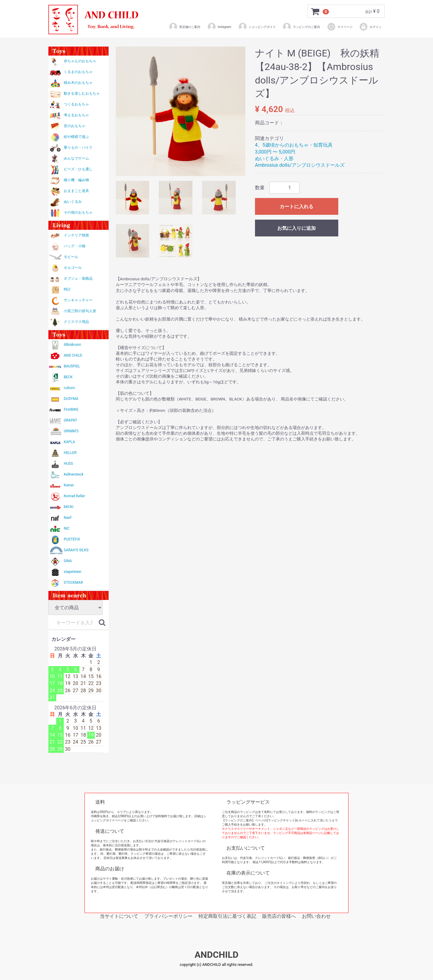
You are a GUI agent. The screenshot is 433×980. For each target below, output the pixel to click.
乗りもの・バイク (78, 148)
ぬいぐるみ (73, 202)
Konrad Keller (74, 496)
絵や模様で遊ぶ (76, 137)
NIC (67, 528)
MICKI (69, 507)
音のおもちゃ (75, 126)
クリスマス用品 (76, 322)
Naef (68, 518)
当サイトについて (119, 916)
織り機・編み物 (76, 180)
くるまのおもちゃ (78, 72)
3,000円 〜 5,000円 (275, 152)
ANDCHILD (216, 955)
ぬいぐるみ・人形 (274, 158)
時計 (67, 289)
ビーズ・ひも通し (78, 169)
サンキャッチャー (78, 300)
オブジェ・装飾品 (78, 278)
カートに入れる (296, 207)
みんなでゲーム (76, 158)
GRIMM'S (71, 431)
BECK (68, 377)
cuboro (69, 388)
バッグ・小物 (75, 246)
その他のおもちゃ (78, 212)
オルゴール (73, 268)
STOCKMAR (73, 583)
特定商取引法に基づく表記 (227, 916)
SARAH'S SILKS (76, 550)
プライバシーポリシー (168, 916)
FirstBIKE (71, 409)
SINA (68, 561)
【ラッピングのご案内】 (238, 820)
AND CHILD (73, 355)
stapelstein (73, 572)
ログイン (370, 27)
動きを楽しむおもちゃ (82, 93)
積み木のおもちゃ (78, 83)
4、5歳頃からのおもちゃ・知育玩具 (294, 145)
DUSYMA (71, 399)
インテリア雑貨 (76, 235)
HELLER (70, 453)
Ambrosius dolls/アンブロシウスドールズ (300, 165)
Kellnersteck (74, 474)
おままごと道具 (76, 191)
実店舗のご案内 (184, 27)
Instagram (219, 27)
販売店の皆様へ (279, 916)
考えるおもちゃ (76, 115)
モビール (71, 257)
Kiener (69, 485)
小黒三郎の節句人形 (80, 311)
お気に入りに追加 (296, 228)
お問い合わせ (316, 916)
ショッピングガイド (257, 27)
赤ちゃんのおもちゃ (80, 61)
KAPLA (69, 442)
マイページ (340, 27)
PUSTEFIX (72, 539)
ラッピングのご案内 (301, 27)
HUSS (68, 464)
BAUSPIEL (72, 366)
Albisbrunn (72, 345)
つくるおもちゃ (76, 104)
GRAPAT (70, 420)
